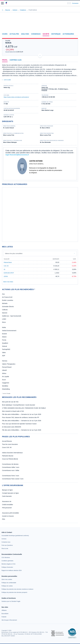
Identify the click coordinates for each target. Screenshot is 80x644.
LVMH (4, 319)
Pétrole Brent (8, 262)
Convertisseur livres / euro (11, 476)
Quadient (5, 343)
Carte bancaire (7, 496)
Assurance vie (7, 501)
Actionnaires (68, 34)
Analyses (25, 34)
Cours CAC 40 (7, 447)
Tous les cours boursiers (10, 444)
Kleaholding (6, 389)
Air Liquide (6, 377)
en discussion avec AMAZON (12, 427)
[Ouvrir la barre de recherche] (68, 3)
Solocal (4, 346)
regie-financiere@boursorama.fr (17, 155)
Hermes (5, 361)
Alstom (4, 337)
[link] (15, 536)
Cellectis (5, 310)
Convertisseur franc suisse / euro (13, 479)
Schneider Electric (8, 307)
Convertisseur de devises (10, 464)
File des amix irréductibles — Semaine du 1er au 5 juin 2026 (22, 414)
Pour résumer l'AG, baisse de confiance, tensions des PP (21, 417)
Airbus (4, 373)
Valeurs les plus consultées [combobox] (14, 253)
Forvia (4, 340)
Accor (4, 380)
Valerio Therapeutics (9, 364)
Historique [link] (56, 34)
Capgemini (6, 383)
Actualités (14, 34)
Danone (5, 313)
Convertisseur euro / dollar (11, 470)
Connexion (75, 3)
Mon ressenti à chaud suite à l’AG (13, 411)
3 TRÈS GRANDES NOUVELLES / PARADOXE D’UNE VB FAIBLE (24, 408)
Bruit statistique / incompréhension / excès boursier (19, 405)
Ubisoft (4, 370)
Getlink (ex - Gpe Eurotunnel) (12, 316)
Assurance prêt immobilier (11, 513)
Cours (5, 34)
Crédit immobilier (8, 505)
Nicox (4, 322)
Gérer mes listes (8, 282)
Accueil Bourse (7, 441)
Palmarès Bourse (8, 456)
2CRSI (6, 276)
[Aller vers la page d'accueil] (6, 3)
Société (46, 34)
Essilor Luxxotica (8, 300)
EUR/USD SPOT (9, 273)
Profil (5, 60)
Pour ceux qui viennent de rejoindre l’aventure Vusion (19, 424)
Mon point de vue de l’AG (10, 402)
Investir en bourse (8, 516)
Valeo (4, 352)
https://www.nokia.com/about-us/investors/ (16, 97)
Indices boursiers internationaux (12, 453)
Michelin (5, 303)
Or (4, 269)
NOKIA (8, 43)
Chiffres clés (16, 60)
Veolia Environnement (9, 331)
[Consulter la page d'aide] (70, 3)
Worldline (5, 386)
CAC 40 (6, 266)
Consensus (36, 34)
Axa (3, 294)
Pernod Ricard (7, 367)
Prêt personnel (7, 508)
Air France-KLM (7, 297)
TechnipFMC (6, 349)
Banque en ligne (7, 490)
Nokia (4, 327)
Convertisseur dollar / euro (11, 467)
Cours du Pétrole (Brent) (10, 459)
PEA (4, 519)
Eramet (4, 334)
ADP (4, 356)
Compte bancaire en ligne (10, 493)
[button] (2, 3)
